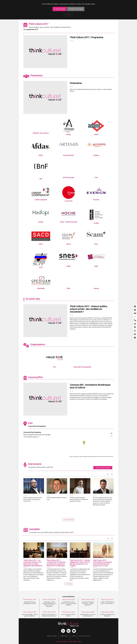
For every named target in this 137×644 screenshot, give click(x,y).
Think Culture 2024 (68, 612)
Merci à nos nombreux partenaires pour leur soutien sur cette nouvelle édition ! (91, 90)
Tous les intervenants (103, 468)
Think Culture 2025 (88, 612)
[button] (108, 474)
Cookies (74, 636)
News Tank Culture (84, 636)
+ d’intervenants (69, 519)
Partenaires (76, 83)
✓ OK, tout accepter (59, 9)
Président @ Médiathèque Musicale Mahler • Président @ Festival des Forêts (79, 499)
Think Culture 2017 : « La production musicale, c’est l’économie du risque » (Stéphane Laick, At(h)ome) (33, 563)
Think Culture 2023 (49, 612)
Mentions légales (52, 636)
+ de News (68, 584)
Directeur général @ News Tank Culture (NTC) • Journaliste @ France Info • (33, 499)
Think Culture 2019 (68, 599)
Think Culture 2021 (107, 599)
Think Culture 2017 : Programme (86, 37)
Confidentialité (64, 636)
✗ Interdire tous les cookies (76, 9)
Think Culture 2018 (49, 599)
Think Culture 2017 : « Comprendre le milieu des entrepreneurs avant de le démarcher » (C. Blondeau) (56, 563)
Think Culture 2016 (30, 599)
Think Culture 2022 (30, 612)
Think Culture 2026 (107, 612)
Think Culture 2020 (88, 599)
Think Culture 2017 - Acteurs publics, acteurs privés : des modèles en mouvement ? (89, 309)
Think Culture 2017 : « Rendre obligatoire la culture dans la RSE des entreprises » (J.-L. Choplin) (80, 563)
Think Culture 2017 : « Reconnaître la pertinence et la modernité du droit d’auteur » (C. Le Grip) (102, 563)
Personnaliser (68, 15)
